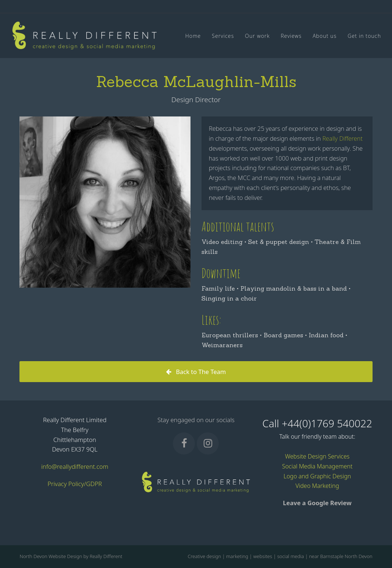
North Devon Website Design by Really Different (71, 556)
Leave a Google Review (317, 503)
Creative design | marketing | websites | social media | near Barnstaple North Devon (280, 556)
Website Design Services (317, 456)
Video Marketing (317, 486)
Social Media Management (317, 466)
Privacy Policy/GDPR (75, 484)
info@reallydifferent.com (75, 466)
